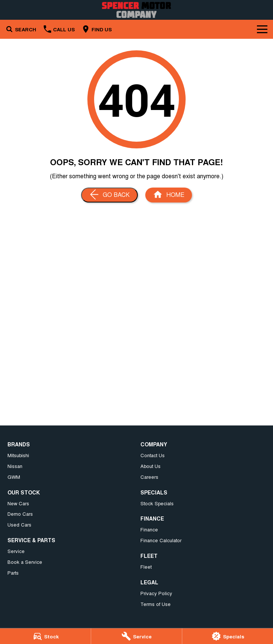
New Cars (18, 503)
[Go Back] (109, 195)
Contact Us (153, 455)
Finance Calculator (161, 540)
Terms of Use (156, 604)
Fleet (146, 567)
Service (16, 551)
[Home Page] (136, 10)
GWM (14, 477)
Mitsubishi (18, 455)
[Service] (136, 636)
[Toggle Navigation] (262, 29)
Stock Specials (157, 503)
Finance (149, 529)
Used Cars (19, 524)
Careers (149, 477)
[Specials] (228, 636)
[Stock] (45, 636)
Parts (13, 573)
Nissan (15, 466)
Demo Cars (20, 514)
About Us (151, 466)
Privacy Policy (156, 593)
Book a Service (25, 562)
